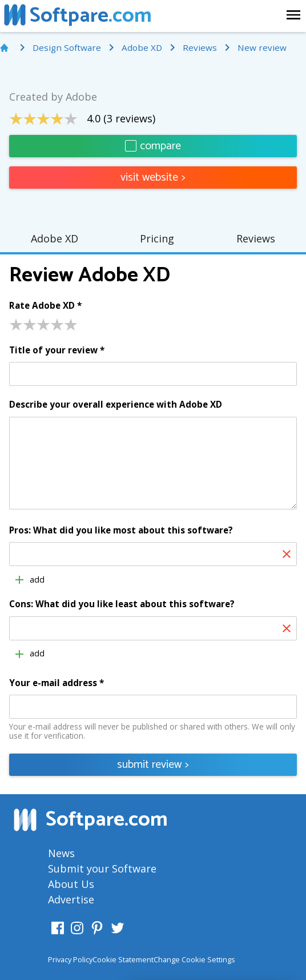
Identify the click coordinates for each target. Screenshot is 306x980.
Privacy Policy (70, 959)
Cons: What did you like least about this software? (122, 604)
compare (153, 146)
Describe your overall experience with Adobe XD (116, 405)
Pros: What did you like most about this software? (121, 531)
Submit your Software (102, 869)
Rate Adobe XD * (45, 306)
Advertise (71, 899)
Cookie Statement (123, 959)
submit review (153, 765)
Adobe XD (55, 238)
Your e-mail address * (57, 683)
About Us (71, 884)
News (61, 853)
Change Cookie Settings (194, 959)
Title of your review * (57, 350)
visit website (153, 178)
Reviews (256, 238)
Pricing (157, 238)
